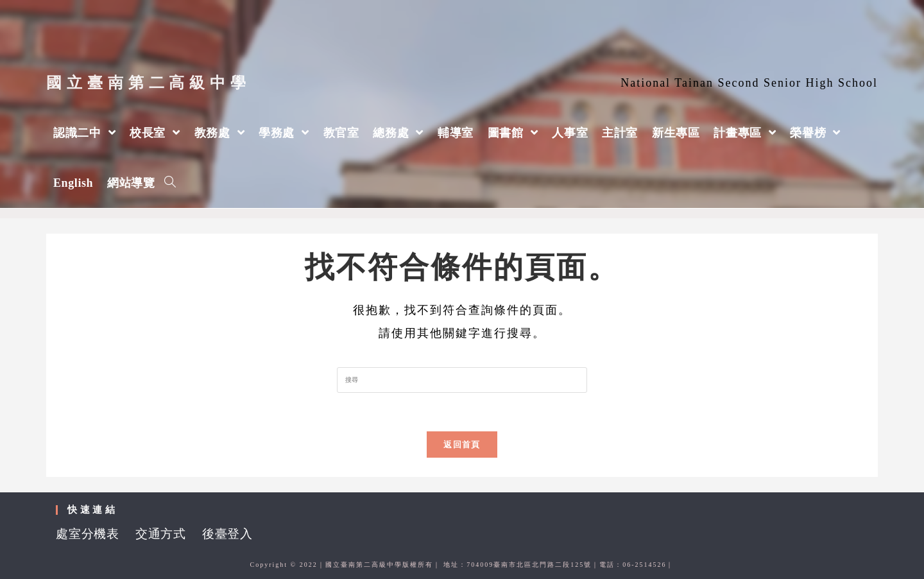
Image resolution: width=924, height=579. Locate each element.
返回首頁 (462, 445)
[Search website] (170, 183)
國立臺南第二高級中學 (149, 83)
